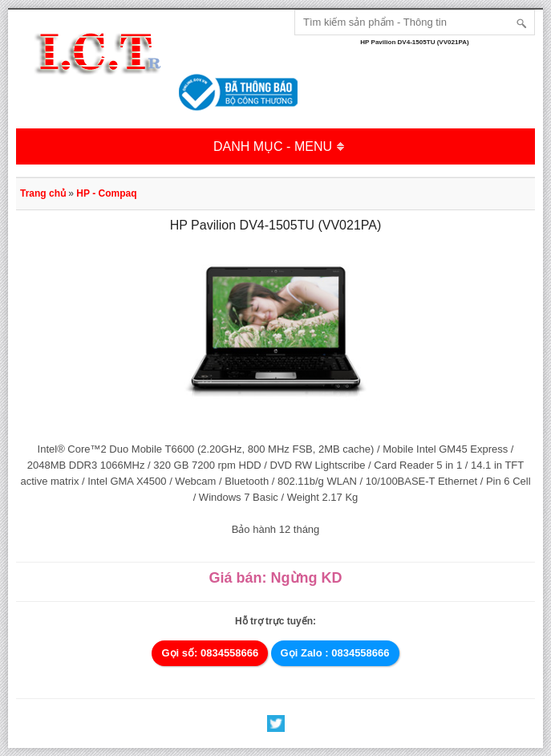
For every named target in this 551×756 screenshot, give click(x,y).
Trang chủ (43, 193)
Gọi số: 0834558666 (210, 653)
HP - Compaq (106, 193)
